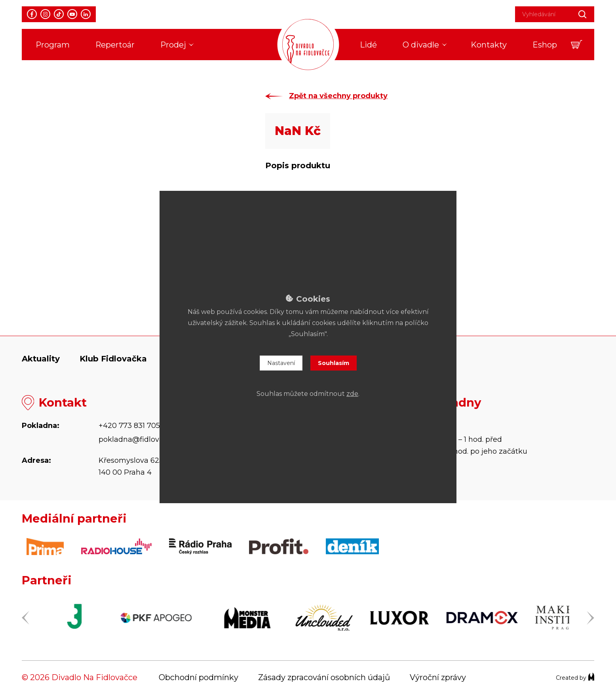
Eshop (545, 45)
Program (53, 45)
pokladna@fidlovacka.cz (142, 439)
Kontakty (489, 45)
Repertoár (115, 45)
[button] (577, 45)
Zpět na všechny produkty (338, 96)
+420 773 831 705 (129, 426)
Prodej (173, 45)
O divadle (421, 45)
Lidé (368, 45)
